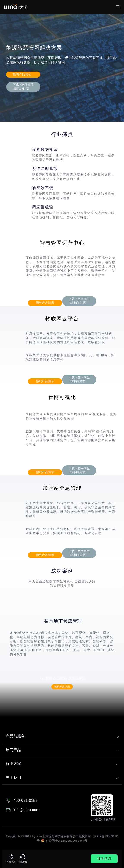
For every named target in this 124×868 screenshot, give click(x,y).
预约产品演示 (22, 74)
